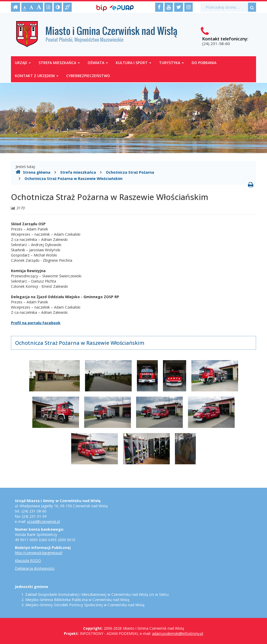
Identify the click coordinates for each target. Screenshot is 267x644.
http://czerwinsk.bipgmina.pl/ (39, 553)
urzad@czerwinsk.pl (44, 521)
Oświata (98, 63)
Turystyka (171, 63)
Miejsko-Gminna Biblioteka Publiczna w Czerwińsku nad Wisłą (77, 600)
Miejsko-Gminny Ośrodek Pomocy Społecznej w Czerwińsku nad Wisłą (85, 605)
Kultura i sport (133, 63)
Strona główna (33, 172)
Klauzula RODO (28, 561)
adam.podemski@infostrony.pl (178, 633)
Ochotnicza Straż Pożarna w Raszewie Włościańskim (74, 179)
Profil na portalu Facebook (36, 323)
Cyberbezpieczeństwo (88, 76)
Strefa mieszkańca (59, 63)
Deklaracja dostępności (35, 568)
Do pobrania (204, 63)
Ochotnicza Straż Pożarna (130, 172)
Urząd (23, 63)
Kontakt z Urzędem (37, 76)
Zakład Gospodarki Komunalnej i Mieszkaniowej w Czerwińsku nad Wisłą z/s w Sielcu (97, 594)
